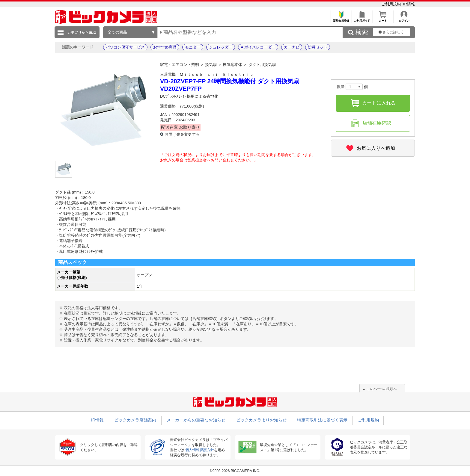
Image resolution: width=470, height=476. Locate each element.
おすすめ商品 (165, 47)
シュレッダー (221, 47)
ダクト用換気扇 (262, 65)
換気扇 (211, 65)
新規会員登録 (341, 19)
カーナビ (292, 47)
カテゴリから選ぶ (82, 33)
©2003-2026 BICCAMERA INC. (235, 471)
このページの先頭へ (382, 389)
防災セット (318, 47)
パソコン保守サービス (125, 47)
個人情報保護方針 (200, 450)
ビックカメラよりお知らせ (261, 420)
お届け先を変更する (182, 134)
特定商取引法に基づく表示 (322, 420)
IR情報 (409, 4)
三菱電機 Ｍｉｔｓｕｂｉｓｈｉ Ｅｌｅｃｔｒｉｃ (207, 74)
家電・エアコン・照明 (180, 65)
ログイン (404, 19)
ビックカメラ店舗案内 (135, 420)
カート (383, 19)
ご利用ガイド (362, 19)
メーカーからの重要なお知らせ (196, 420)
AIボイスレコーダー (258, 47)
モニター (193, 47)
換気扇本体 (232, 65)
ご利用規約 (392, 4)
